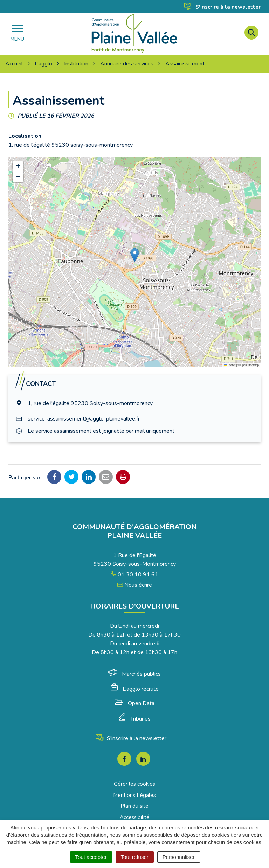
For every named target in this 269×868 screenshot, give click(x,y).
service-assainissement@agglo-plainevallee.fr (84, 419)
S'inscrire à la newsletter (222, 7)
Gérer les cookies (134, 784)
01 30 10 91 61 (134, 575)
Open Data (134, 703)
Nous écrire (135, 585)
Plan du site (134, 806)
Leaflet (230, 365)
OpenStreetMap (250, 365)
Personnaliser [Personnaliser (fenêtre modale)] (179, 857)
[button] (135, 255)
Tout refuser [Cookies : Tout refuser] (135, 857)
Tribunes (135, 719)
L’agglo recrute (135, 689)
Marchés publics (134, 674)
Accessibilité (135, 817)
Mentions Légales (134, 795)
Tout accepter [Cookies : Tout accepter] (91, 857)
